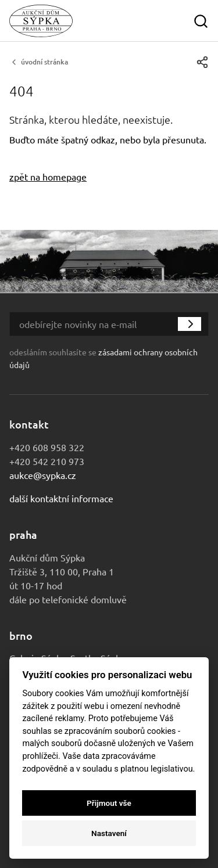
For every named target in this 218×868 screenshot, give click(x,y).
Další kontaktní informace (61, 498)
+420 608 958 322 (47, 447)
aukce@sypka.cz (43, 475)
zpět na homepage (48, 177)
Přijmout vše (109, 803)
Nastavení (109, 833)
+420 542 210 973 (47, 461)
